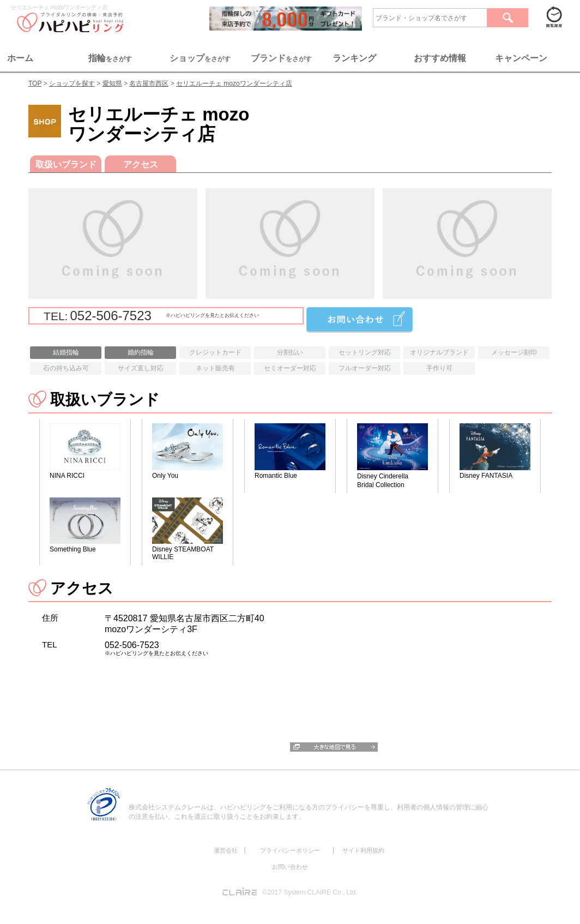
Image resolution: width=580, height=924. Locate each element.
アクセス (141, 164)
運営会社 (226, 850)
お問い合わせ (290, 867)
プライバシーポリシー (290, 850)
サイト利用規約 (363, 850)
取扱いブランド (66, 164)
